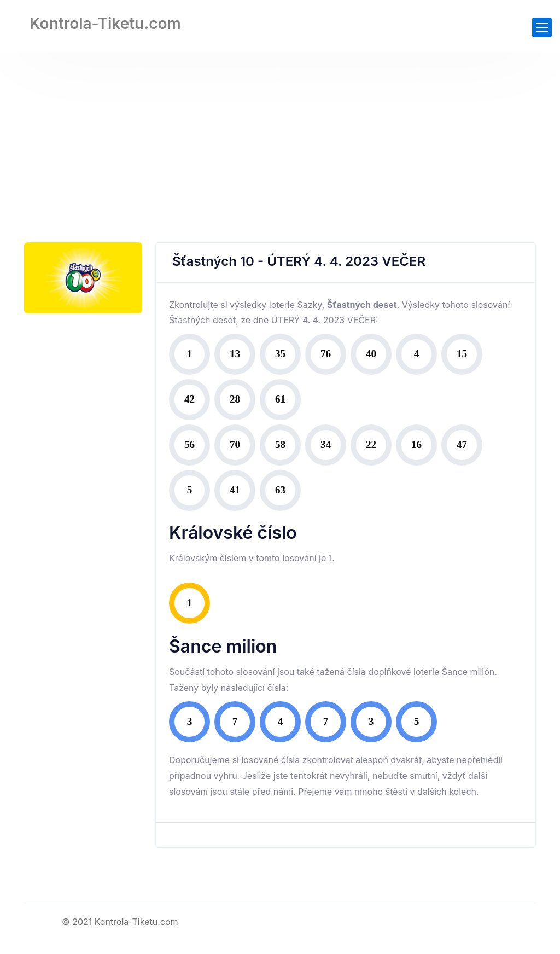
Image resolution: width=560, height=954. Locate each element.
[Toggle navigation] (542, 27)
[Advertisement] (280, 134)
